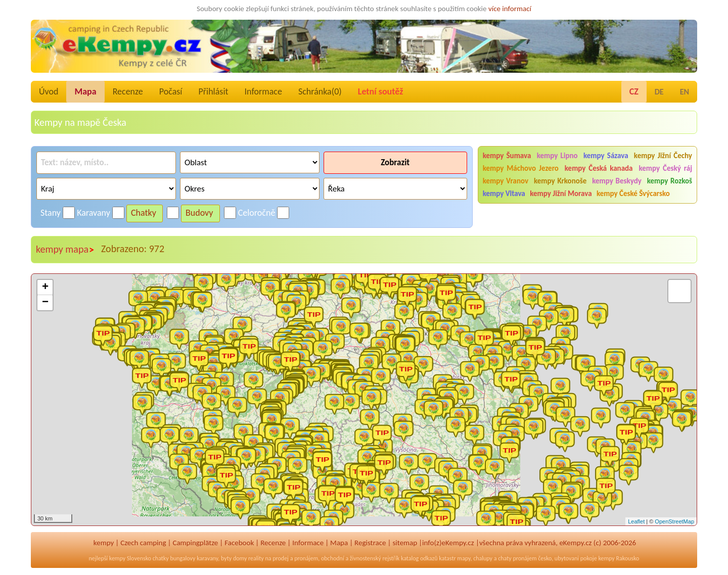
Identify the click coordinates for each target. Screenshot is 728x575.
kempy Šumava (507, 156)
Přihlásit (213, 91)
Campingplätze (195, 543)
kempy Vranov (506, 181)
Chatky (144, 213)
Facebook (239, 543)
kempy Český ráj (665, 168)
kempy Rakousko (619, 558)
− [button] (45, 303)
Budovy (199, 213)
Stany (51, 213)
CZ (634, 91)
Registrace (370, 543)
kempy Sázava (606, 156)
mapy (464, 558)
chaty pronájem (517, 558)
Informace (263, 91)
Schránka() (320, 91)
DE (659, 92)
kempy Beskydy (617, 181)
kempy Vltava (504, 194)
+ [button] (45, 287)
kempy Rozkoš (670, 181)
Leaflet (636, 521)
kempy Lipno (557, 156)
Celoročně (257, 213)
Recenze (128, 91)
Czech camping (143, 543)
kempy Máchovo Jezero (521, 168)
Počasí (171, 91)
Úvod (49, 91)
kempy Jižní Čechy (663, 156)
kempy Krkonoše (560, 181)
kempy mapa (65, 250)
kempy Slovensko (130, 558)
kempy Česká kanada (599, 168)
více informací (510, 9)
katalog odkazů (419, 558)
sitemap (405, 543)
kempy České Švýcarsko (633, 194)
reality (256, 558)
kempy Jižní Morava (561, 194)
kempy (104, 543)
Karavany (94, 213)
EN (685, 92)
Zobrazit (395, 162)
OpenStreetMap (674, 521)
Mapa (85, 91)
